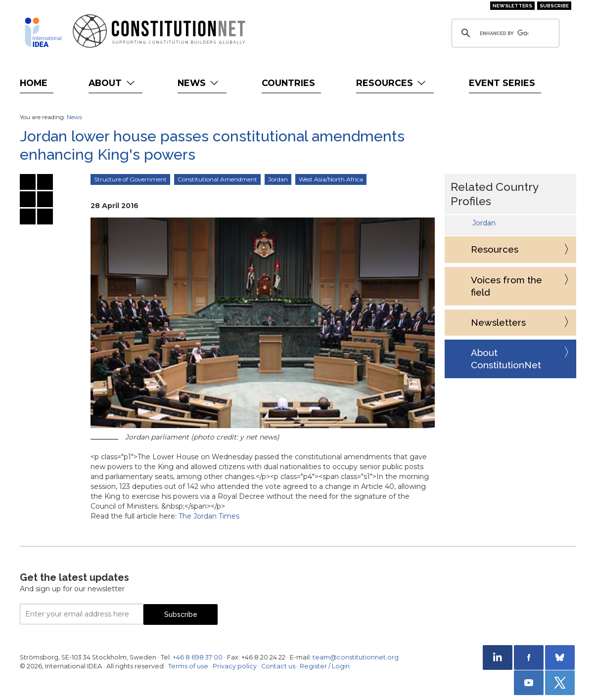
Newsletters (512, 6)
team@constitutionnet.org (356, 657)
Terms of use (188, 666)
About (113, 83)
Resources (392, 83)
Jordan (278, 179)
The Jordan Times (209, 516)
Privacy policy (235, 666)
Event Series (502, 83)
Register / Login (325, 666)
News (199, 83)
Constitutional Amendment (217, 179)
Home (34, 83)
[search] (504, 33)
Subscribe (554, 6)
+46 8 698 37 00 (198, 657)
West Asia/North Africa (331, 179)
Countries (288, 83)
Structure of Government (130, 179)
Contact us (278, 666)
